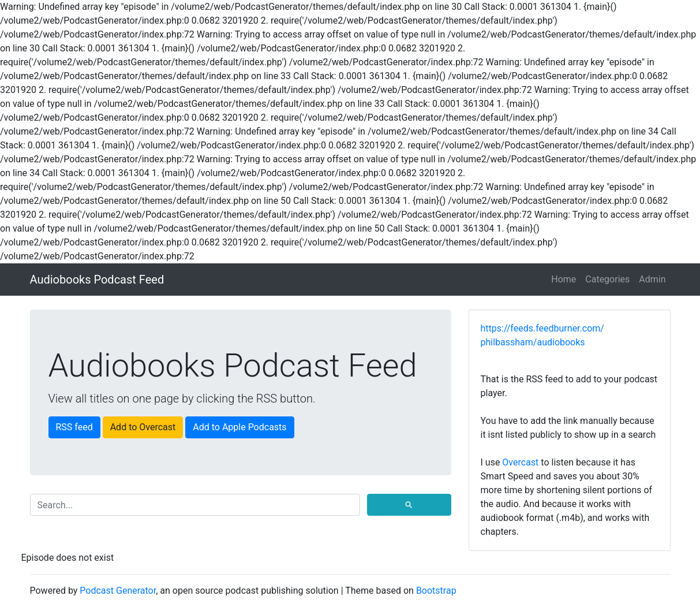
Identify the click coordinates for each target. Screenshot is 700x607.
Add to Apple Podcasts (239, 427)
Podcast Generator (118, 591)
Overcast (520, 462)
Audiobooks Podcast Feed (97, 280)
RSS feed (74, 427)
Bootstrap (436, 591)
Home (564, 279)
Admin (652, 279)
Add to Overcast (143, 427)
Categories (607, 279)
